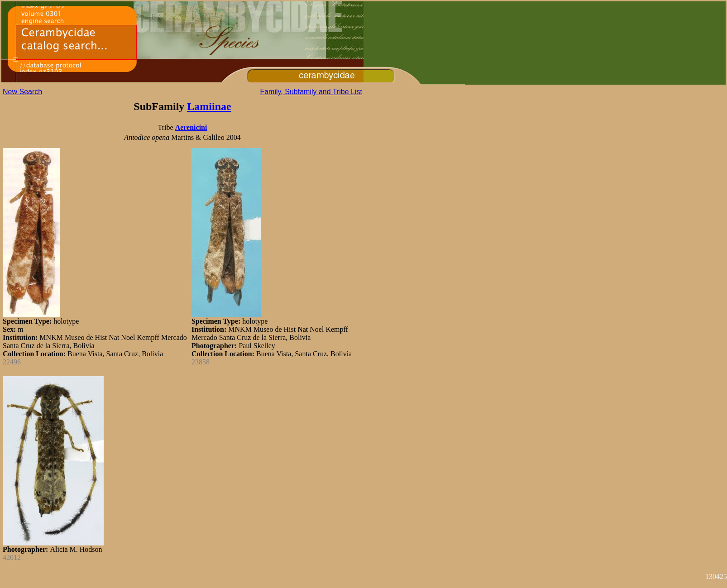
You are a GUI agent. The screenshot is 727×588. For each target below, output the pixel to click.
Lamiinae (209, 106)
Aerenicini (191, 127)
